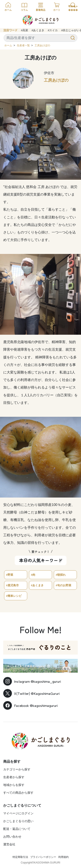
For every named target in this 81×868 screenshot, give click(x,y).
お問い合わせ (12, 837)
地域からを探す (14, 785)
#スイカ (53, 30)
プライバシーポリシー (43, 857)
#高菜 (25, 30)
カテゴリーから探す (17, 769)
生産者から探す (14, 777)
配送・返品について (17, 829)
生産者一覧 (23, 45)
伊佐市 (49, 73)
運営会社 (9, 844)
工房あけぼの (42, 45)
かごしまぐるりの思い (18, 821)
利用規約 (64, 857)
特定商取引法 (20, 857)
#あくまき (38, 30)
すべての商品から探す (18, 793)
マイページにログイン (18, 813)
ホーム (8, 45)
